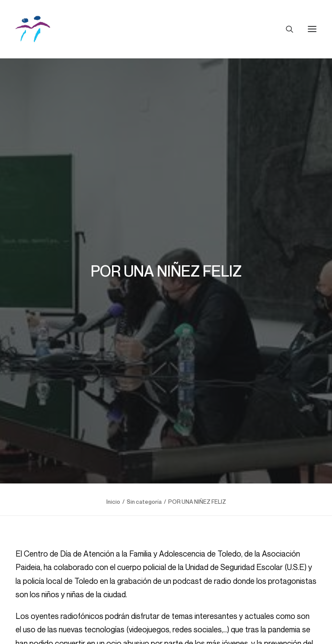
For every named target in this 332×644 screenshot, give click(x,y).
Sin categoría (144, 492)
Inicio (113, 492)
